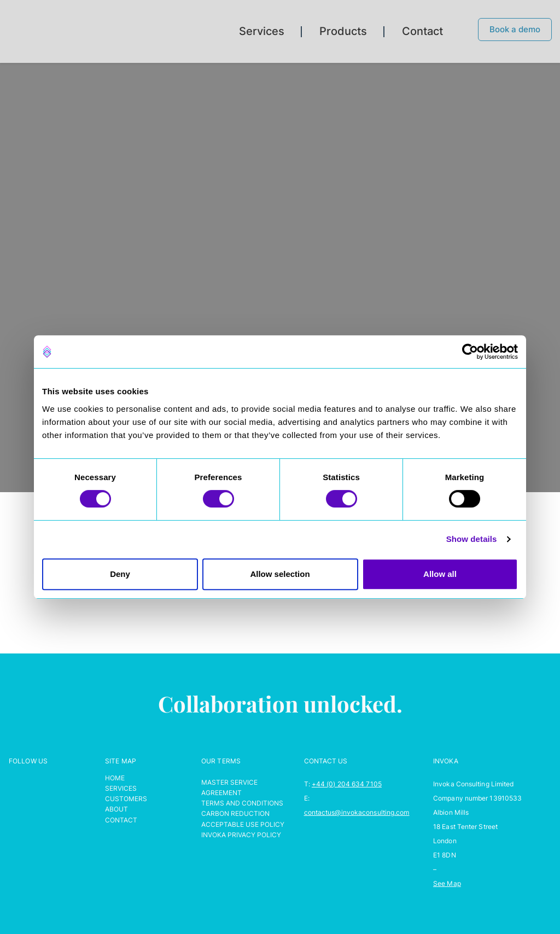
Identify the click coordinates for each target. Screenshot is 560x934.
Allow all (440, 574)
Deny (120, 574)
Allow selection (280, 574)
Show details (472, 539)
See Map (447, 883)
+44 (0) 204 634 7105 (347, 784)
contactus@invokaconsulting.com (357, 812)
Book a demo (515, 29)
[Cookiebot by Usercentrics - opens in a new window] (470, 352)
